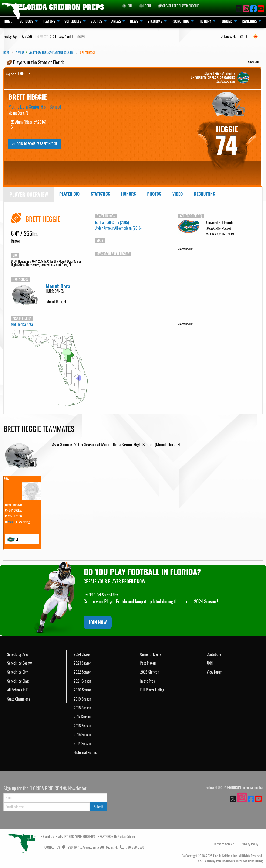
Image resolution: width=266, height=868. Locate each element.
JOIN (210, 663)
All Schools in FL (18, 690)
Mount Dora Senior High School (35, 106)
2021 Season (82, 681)
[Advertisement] (217, 281)
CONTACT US (52, 847)
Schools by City (17, 672)
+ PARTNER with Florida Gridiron (117, 836)
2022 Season (83, 672)
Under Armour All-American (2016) (118, 228)
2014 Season (82, 743)
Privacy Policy (250, 844)
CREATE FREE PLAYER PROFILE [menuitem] (178, 6)
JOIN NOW (98, 622)
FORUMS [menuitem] (226, 21)
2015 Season (82, 735)
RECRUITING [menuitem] (180, 21)
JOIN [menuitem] (127, 6)
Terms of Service (224, 844)
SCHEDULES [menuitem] (73, 21)
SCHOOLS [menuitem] (26, 21)
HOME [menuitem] (8, 21)
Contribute (214, 654)
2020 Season (83, 690)
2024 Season (83, 654)
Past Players (148, 663)
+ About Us (47, 836)
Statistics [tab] (100, 194)
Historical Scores (85, 752)
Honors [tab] (129, 194)
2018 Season (82, 708)
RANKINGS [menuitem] (249, 21)
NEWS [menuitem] (134, 21)
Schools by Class (18, 681)
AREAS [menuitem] (116, 21)
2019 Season (82, 699)
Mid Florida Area (22, 324)
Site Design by (230, 861)
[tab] (29, 194)
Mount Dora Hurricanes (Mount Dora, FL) (51, 53)
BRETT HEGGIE (14, 505)
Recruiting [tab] (205, 194)
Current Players (151, 654)
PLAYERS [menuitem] (49, 21)
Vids (10, 522)
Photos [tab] (154, 194)
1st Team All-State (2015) (112, 222)
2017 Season (82, 717)
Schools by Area (18, 654)
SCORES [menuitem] (96, 21)
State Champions (19, 699)
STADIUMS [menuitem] (155, 21)
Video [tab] (178, 194)
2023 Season (83, 663)
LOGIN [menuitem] (145, 6)
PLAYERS (20, 53)
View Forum (214, 672)
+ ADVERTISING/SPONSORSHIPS (76, 836)
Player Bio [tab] (70, 194)
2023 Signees (150, 672)
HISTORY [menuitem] (205, 21)
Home (6, 53)
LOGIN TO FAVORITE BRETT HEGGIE (35, 144)
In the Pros (148, 681)
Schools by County (20, 663)
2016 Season (82, 726)
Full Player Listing (152, 690)
